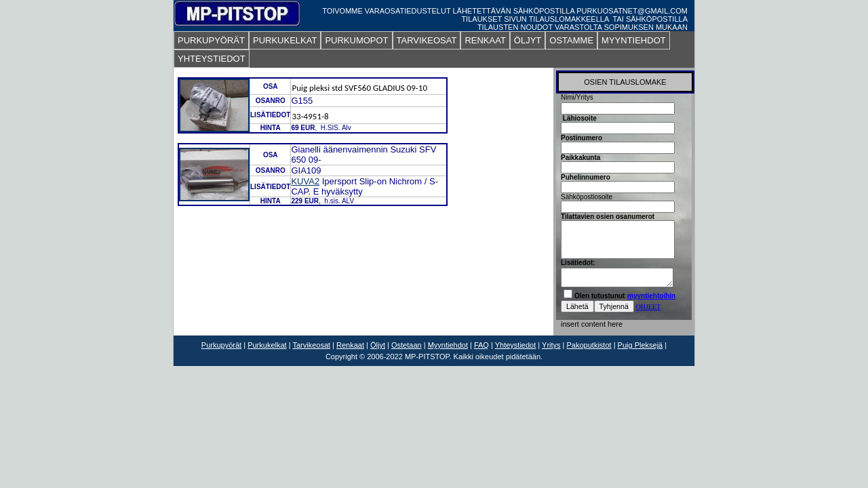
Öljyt (378, 345)
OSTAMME (571, 40)
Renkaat (350, 345)
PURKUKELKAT (285, 40)
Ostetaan (407, 345)
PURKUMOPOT (356, 40)
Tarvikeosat (311, 345)
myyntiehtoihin (651, 296)
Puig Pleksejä (640, 345)
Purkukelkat (267, 345)
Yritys (551, 345)
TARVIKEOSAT (427, 40)
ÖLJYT (528, 40)
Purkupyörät (221, 345)
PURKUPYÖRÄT (211, 40)
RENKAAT (485, 40)
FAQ (481, 345)
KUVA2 (305, 181)
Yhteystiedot (516, 345)
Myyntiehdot (448, 345)
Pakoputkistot (589, 345)
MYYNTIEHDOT (634, 40)
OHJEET (649, 307)
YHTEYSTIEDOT (212, 59)
